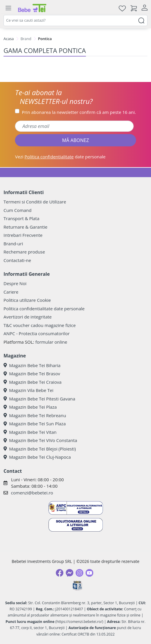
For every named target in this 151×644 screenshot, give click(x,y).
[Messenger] (69, 573)
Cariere (11, 292)
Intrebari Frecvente (23, 235)
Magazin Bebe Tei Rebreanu (35, 415)
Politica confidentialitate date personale (44, 309)
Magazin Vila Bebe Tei (28, 390)
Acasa (9, 39)
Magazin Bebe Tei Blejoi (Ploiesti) (40, 449)
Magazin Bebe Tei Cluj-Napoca (37, 457)
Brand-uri (13, 244)
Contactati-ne (17, 260)
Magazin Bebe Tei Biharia (32, 365)
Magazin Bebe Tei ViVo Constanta (40, 440)
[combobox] (75, 20)
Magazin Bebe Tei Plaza (30, 407)
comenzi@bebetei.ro (32, 493)
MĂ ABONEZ (76, 140)
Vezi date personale (60, 157)
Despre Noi (15, 283)
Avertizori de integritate (28, 317)
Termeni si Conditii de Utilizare (35, 202)
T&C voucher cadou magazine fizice (40, 325)
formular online (51, 342)
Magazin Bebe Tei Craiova (33, 382)
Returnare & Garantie (26, 227)
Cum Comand (18, 210)
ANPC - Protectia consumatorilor (37, 333)
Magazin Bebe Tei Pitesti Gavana (39, 399)
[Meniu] (8, 8)
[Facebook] (60, 573)
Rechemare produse (24, 252)
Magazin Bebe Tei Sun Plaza (35, 424)
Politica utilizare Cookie (27, 300)
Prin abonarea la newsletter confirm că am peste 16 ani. (79, 112)
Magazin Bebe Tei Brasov (32, 374)
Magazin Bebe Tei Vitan (30, 432)
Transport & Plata (21, 218)
